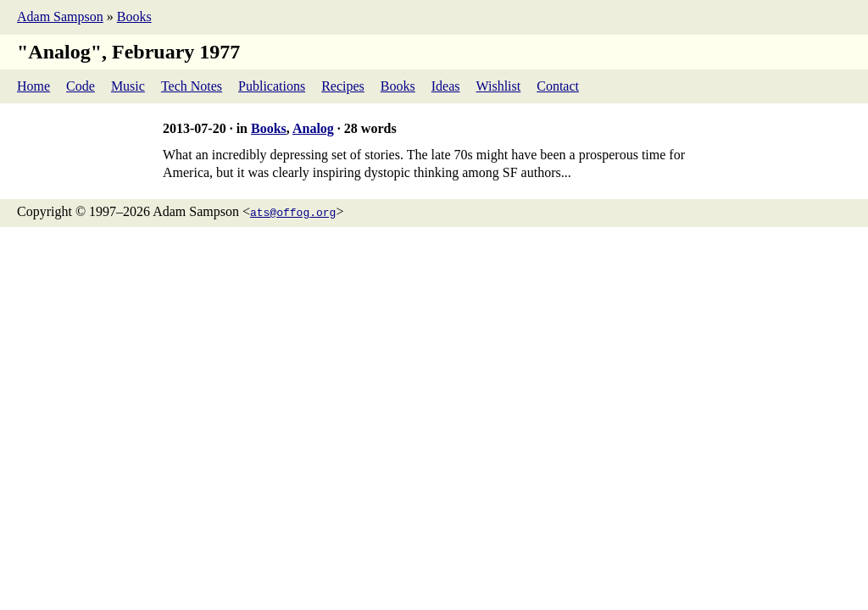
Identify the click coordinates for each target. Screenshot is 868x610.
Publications (272, 86)
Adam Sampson (60, 17)
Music (128, 86)
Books (134, 17)
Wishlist (499, 86)
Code (81, 86)
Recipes (343, 86)
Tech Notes (192, 86)
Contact (558, 86)
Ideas (446, 86)
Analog (313, 128)
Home (33, 86)
